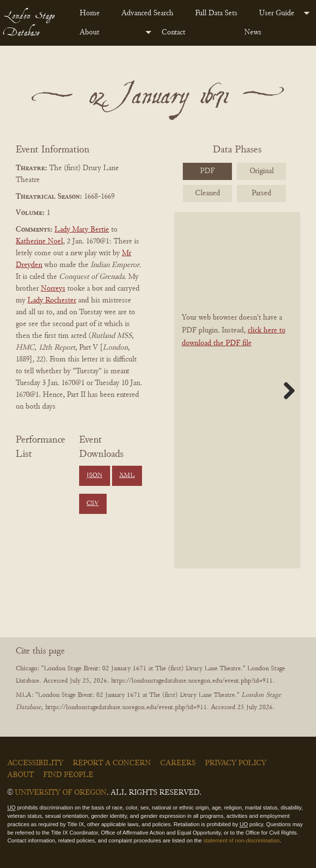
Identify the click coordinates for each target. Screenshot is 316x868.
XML (127, 476)
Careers (178, 763)
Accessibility (35, 763)
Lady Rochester (52, 300)
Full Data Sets (216, 13)
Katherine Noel (39, 241)
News (253, 32)
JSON (94, 476)
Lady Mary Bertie (82, 230)
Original (262, 171)
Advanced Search (147, 13)
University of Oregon (61, 793)
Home (90, 13)
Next (286, 390)
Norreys (53, 289)
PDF (207, 171)
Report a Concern (112, 763)
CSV (93, 504)
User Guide (277, 13)
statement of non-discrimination (242, 840)
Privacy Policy (236, 763)
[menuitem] (93, 13)
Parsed (261, 193)
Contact (173, 32)
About (89, 32)
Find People (68, 775)
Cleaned (208, 193)
